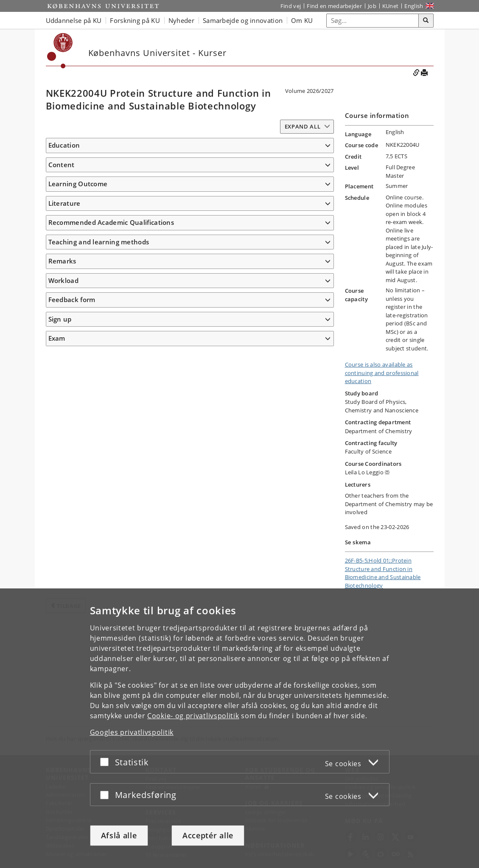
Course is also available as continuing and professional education (382, 373)
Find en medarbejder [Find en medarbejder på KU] (334, 6)
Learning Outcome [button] (78, 333)
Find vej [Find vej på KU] (291, 6)
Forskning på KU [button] (135, 20)
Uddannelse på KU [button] (74, 20)
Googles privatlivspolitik (132, 732)
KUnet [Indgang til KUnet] (391, 6)
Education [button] (64, 145)
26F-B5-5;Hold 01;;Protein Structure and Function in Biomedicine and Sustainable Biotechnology (383, 573)
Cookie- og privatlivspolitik (193, 716)
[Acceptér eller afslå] (106, 762)
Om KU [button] (302, 20)
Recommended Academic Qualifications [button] (111, 558)
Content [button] (62, 193)
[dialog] (239, 728)
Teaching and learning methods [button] (99, 577)
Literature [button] (64, 518)
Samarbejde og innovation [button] (243, 20)
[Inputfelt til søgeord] (373, 21)
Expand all (303, 126)
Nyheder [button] (181, 20)
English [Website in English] (414, 6)
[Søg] (426, 21)
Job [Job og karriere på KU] (372, 6)
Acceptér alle (208, 835)
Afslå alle (119, 835)
